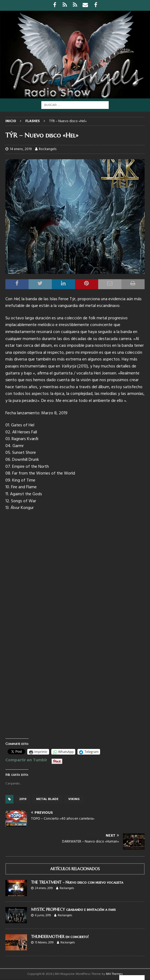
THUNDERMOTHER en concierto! (60, 937)
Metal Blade (47, 799)
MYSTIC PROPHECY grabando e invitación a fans (73, 910)
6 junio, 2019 (43, 915)
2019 (23, 799)
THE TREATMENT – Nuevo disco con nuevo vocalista (77, 882)
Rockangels (48, 149)
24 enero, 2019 (44, 888)
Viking (74, 799)
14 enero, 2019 (21, 149)
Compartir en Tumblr (26, 759)
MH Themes (114, 974)
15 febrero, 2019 (44, 943)
